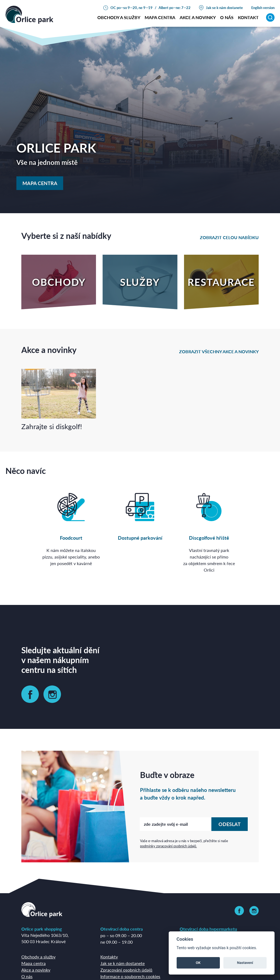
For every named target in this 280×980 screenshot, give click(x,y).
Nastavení (245, 963)
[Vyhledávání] (270, 17)
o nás (227, 17)
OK (198, 963)
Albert (164, 8)
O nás (27, 976)
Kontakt (248, 17)
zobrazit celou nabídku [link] (229, 237)
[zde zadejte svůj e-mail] (176, 824)
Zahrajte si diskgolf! (52, 426)
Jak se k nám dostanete (224, 8)
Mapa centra (160, 17)
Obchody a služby (119, 17)
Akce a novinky (198, 17)
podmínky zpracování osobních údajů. (168, 846)
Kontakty (109, 957)
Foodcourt (71, 538)
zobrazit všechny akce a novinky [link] (219, 351)
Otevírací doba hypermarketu (208, 929)
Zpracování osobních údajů (126, 970)
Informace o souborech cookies (130, 976)
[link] (30, 694)
